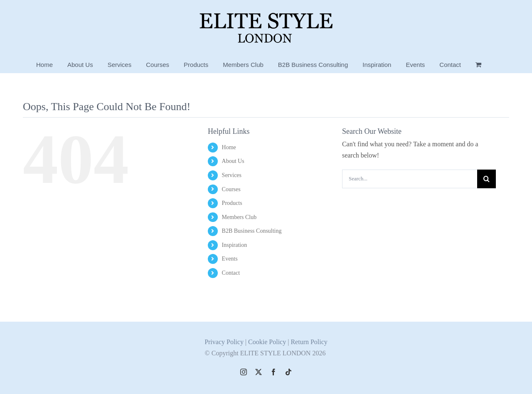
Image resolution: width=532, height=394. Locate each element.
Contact (231, 273)
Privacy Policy (224, 341)
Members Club (239, 217)
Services (232, 175)
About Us (233, 161)
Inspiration (235, 245)
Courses (231, 189)
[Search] (486, 179)
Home (229, 147)
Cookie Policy (268, 341)
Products (232, 203)
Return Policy (309, 341)
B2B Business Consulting (252, 231)
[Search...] (410, 179)
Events (230, 259)
